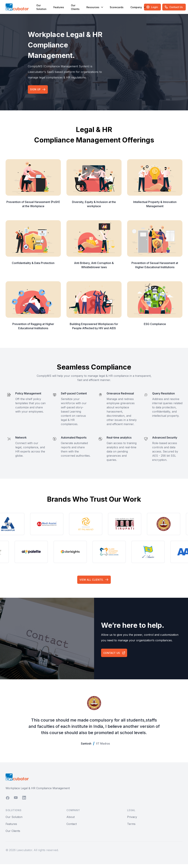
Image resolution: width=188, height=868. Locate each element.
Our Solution (41, 7)
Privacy (132, 821)
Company (138, 7)
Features (59, 7)
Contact (72, 828)
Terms (131, 828)
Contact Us (115, 656)
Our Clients (75, 7)
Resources (95, 7)
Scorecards (117, 7)
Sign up (38, 90)
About (71, 821)
